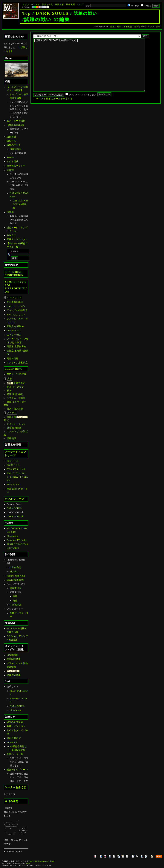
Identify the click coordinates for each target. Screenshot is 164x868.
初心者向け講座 (15, 302)
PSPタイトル (13, 485)
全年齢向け (16, 567)
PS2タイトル (13, 465)
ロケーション (14, 330)
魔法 (9, 394)
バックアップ (148, 27)
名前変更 (128, 27)
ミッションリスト (16, 315)
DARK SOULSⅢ (15, 516)
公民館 (10, 170)
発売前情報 (13, 358)
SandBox (11, 157)
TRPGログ (12, 742)
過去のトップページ (17, 770)
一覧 (51, 4)
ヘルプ (80, 4)
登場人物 (11, 326)
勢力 (19, 335)
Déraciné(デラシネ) (17, 540)
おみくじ (11, 235)
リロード (36, 4)
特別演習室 (16, 149)
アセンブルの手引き (17, 310)
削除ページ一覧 (15, 754)
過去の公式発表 (15, 722)
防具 (9, 387)
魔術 (15, 394)
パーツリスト (14, 297)
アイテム (12, 413)
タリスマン (18, 387)
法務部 (10, 212)
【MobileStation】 (16, 125)
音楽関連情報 (14, 659)
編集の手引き (14, 145)
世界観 (10, 428)
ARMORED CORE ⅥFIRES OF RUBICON (16, 287)
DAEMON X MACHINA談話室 (20, 204)
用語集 (10, 347)
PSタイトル (13, 461)
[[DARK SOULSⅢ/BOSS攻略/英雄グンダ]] (95, 71)
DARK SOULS (52, 13)
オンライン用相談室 (17, 363)
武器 (10, 379)
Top (27, 13)
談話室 (10, 351)
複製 (119, 27)
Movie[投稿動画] (15, 580)
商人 (6, 420)
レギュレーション (16, 306)
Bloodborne (13, 536)
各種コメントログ (16, 726)
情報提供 (12, 438)
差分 (137, 27)
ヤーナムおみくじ (16, 787)
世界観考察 (20, 347)
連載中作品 (16, 588)
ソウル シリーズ (15, 499)
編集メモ (11, 141)
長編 (15, 596)
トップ (26, 4)
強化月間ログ (14, 738)
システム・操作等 (16, 398)
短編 (15, 601)
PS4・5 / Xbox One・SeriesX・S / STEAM (17, 477)
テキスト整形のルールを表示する (55, 110)
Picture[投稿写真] (16, 576)
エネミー (11, 335)
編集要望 (11, 137)
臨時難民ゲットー (16, 166)
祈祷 (20, 394)
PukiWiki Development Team (42, 861)
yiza (28, 863)
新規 (44, 4)
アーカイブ (13, 339)
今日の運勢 (12, 801)
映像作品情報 (14, 675)
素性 (9, 402)
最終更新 (70, 4)
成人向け (14, 572)
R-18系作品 (16, 605)
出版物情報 (13, 655)
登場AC (21, 326)
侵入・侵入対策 (15, 409)
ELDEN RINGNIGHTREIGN (14, 274)
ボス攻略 (22, 374)
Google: (15, 251)
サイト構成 (13, 162)
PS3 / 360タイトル (16, 469)
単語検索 (59, 4)
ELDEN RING (14, 369)
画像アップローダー (17, 239)
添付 (158, 27)
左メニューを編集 (16, 121)
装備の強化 (19, 383)
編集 (113, 27)
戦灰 (9, 391)
